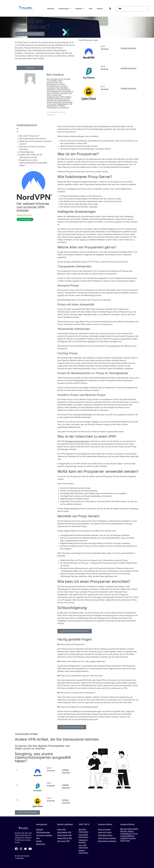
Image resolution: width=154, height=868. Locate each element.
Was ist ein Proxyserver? (29, 136)
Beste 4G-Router (104, 829)
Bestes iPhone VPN (65, 838)
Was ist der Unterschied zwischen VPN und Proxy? (82, 676)
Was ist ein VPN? (64, 841)
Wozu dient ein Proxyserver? (73, 644)
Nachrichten (41, 844)
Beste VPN (61, 829)
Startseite (51, 9)
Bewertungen (65, 9)
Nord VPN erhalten (25, 219)
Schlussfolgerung (27, 152)
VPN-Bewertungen (43, 832)
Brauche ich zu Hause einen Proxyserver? (78, 693)
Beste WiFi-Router (105, 832)
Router (91, 649)
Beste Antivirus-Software (107, 841)
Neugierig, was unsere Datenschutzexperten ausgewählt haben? (33, 163)
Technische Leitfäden (44, 835)
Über (91, 9)
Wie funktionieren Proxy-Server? (33, 139)
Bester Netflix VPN (64, 832)
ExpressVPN (81, 680)
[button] (110, 9)
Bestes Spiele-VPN (64, 835)
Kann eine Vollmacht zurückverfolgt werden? (80, 707)
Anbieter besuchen (128, 48)
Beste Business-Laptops (107, 838)
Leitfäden (80, 9)
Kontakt (100, 9)
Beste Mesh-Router (105, 835)
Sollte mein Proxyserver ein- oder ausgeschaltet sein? (84, 661)
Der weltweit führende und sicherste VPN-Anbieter (33, 207)
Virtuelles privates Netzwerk (77, 441)
